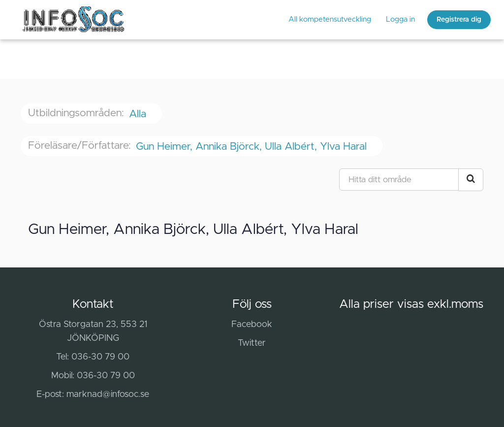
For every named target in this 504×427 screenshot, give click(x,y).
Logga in (400, 19)
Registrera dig (459, 20)
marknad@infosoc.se (108, 394)
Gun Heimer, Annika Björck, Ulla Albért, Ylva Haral (253, 147)
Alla (139, 114)
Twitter (252, 343)
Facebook (252, 325)
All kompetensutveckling (330, 19)
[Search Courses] (471, 180)
